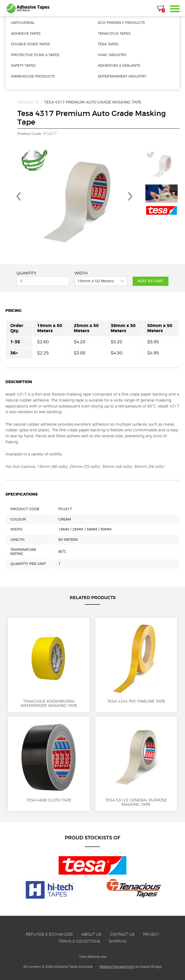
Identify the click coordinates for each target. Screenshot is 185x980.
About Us (91, 934)
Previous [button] (18, 196)
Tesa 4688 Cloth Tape (49, 762)
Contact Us (122, 934)
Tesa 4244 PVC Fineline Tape (136, 663)
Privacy (151, 934)
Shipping (118, 941)
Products (28, 102)
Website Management (117, 967)
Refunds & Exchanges (49, 934)
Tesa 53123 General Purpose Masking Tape (136, 764)
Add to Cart (151, 281)
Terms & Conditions (79, 941)
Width (81, 273)
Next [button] (130, 196)
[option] (74, 201)
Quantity (26, 273)
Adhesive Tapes (28, 8)
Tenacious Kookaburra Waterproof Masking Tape (49, 665)
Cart (161, 9)
